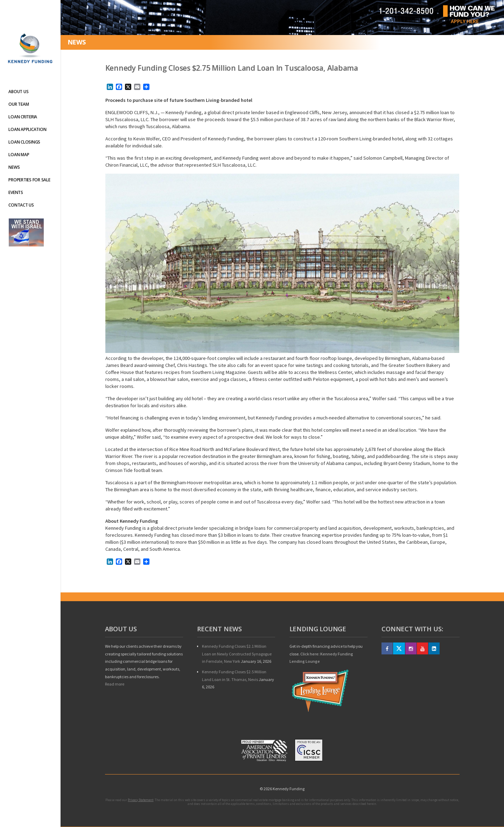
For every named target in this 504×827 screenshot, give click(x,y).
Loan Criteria (23, 117)
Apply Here (465, 21)
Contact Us (21, 205)
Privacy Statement (141, 800)
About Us (18, 92)
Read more (115, 684)
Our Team (19, 104)
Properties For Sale (29, 180)
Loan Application (27, 129)
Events (16, 192)
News (14, 167)
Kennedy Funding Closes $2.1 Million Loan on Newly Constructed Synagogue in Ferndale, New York (237, 654)
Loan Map (19, 155)
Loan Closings (24, 142)
